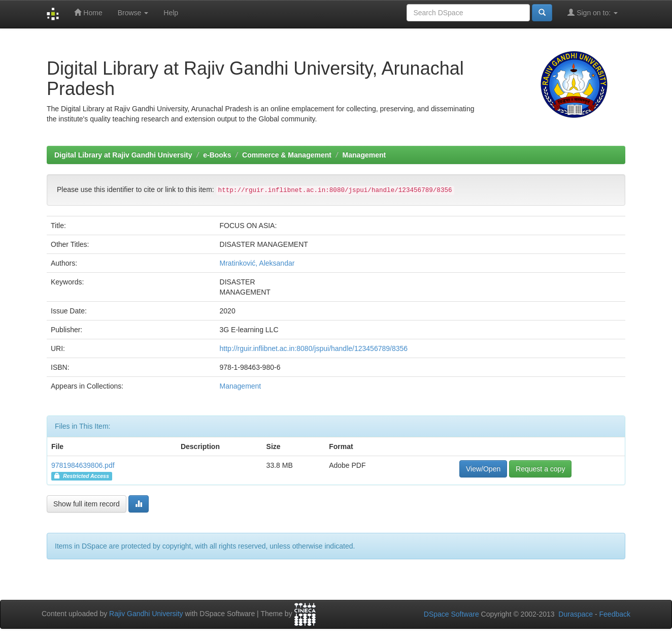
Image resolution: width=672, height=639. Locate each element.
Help (171, 13)
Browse (133, 13)
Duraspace (576, 614)
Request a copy (540, 469)
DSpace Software (451, 614)
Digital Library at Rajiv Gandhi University (123, 155)
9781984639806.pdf (83, 465)
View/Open (483, 469)
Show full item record (87, 504)
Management (364, 155)
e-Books (217, 155)
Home (88, 12)
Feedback (615, 614)
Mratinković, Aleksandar (257, 263)
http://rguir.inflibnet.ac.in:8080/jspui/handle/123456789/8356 (314, 348)
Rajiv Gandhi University (146, 614)
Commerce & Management (287, 155)
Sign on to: (593, 12)
